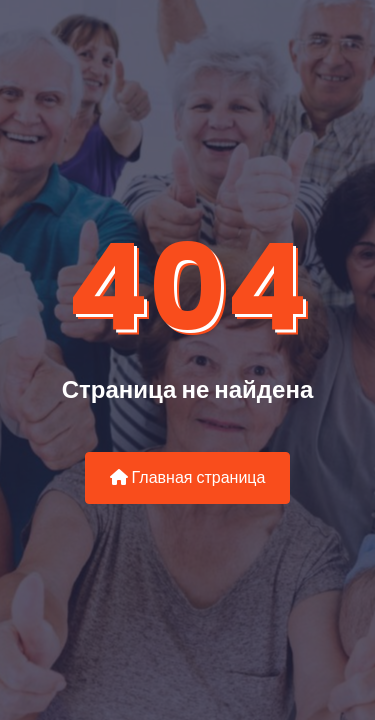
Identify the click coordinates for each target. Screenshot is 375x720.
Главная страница (188, 477)
